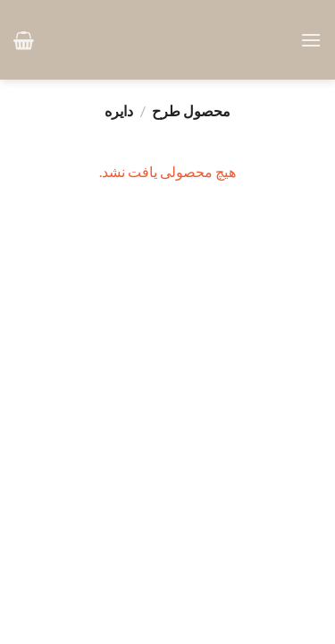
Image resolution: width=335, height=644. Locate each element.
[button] (311, 40)
